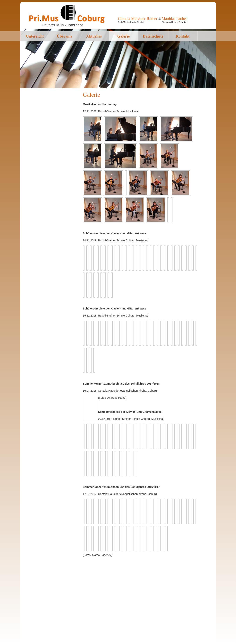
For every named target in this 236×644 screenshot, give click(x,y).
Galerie (123, 36)
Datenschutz (153, 36)
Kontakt (183, 36)
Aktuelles (94, 36)
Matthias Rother (174, 19)
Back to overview (94, 408)
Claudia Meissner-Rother (138, 19)
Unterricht (35, 36)
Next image (90, 399)
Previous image (86, 399)
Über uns (65, 36)
